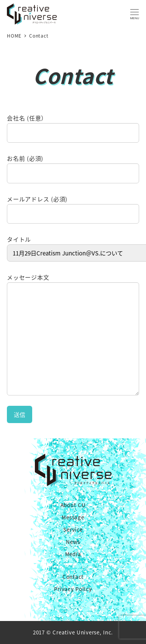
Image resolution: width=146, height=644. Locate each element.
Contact (73, 577)
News (73, 542)
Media (73, 554)
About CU (73, 505)
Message (73, 517)
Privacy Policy (73, 589)
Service (73, 530)
